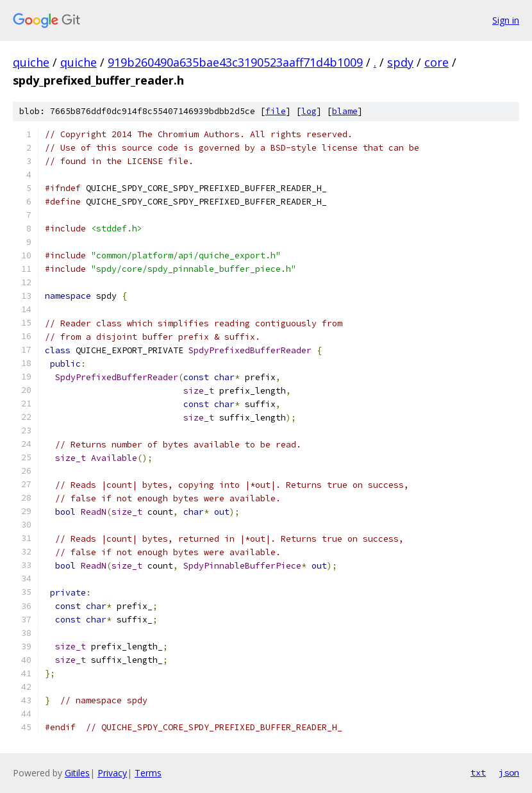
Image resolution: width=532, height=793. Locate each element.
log (309, 111)
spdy (400, 62)
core (436, 62)
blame (345, 111)
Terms (148, 773)
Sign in (506, 20)
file (276, 111)
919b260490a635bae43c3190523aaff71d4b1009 (235, 62)
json (509, 772)
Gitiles (77, 773)
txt (478, 772)
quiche (31, 62)
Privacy (112, 773)
